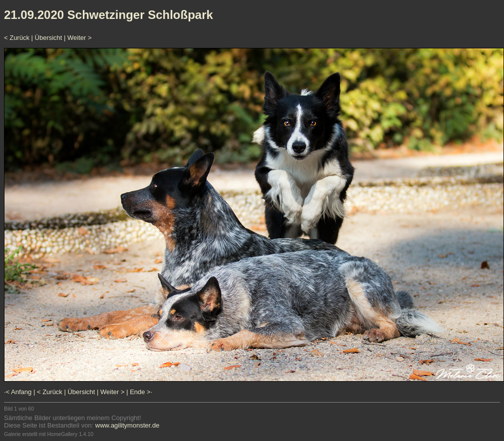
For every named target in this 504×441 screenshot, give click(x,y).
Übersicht (49, 38)
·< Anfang (18, 392)
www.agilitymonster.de (127, 425)
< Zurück (17, 38)
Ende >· (141, 392)
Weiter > (80, 38)
